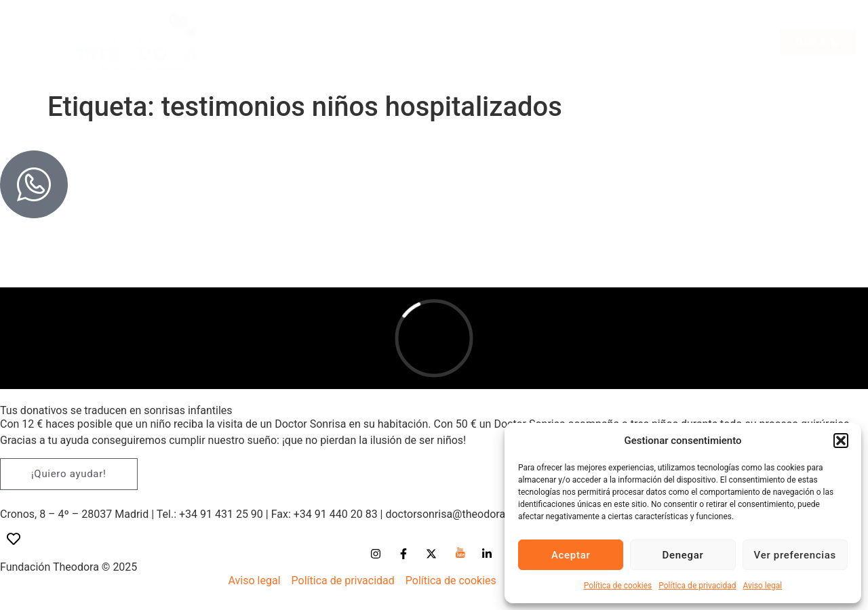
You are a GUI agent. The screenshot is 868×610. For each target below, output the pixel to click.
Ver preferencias (795, 555)
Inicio (291, 22)
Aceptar (571, 555)
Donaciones (677, 46)
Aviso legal (762, 586)
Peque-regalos (606, 22)
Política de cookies (618, 586)
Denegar (683, 555)
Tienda (340, 22)
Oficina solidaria (705, 22)
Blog (737, 46)
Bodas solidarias (420, 22)
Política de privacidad (697, 586)
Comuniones (517, 22)
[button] (841, 441)
